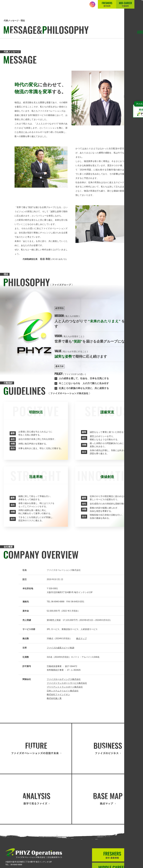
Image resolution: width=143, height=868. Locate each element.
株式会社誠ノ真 (54, 698)
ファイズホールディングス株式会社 (64, 679)
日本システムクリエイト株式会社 (63, 691)
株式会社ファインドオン (58, 694)
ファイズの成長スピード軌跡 (61, 648)
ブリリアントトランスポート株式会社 (65, 687)
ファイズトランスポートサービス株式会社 (67, 683)
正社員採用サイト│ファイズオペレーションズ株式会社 (28, 7)
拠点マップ (81, 638)
